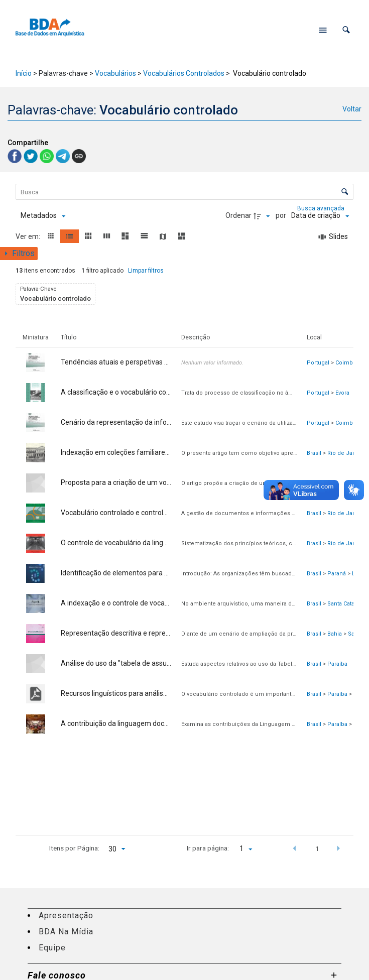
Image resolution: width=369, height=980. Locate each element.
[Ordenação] (320, 216)
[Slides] (333, 237)
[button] (346, 30)
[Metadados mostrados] (43, 216)
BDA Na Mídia (66, 932)
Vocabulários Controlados (184, 73)
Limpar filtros (146, 271)
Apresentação (66, 915)
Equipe (52, 948)
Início (24, 73)
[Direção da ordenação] (263, 216)
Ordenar (238, 215)
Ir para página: (208, 848)
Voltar (352, 109)
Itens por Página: (74, 848)
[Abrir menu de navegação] (323, 30)
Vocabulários (115, 73)
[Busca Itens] (185, 192)
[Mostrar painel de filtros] (19, 254)
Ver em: (29, 236)
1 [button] (317, 848)
